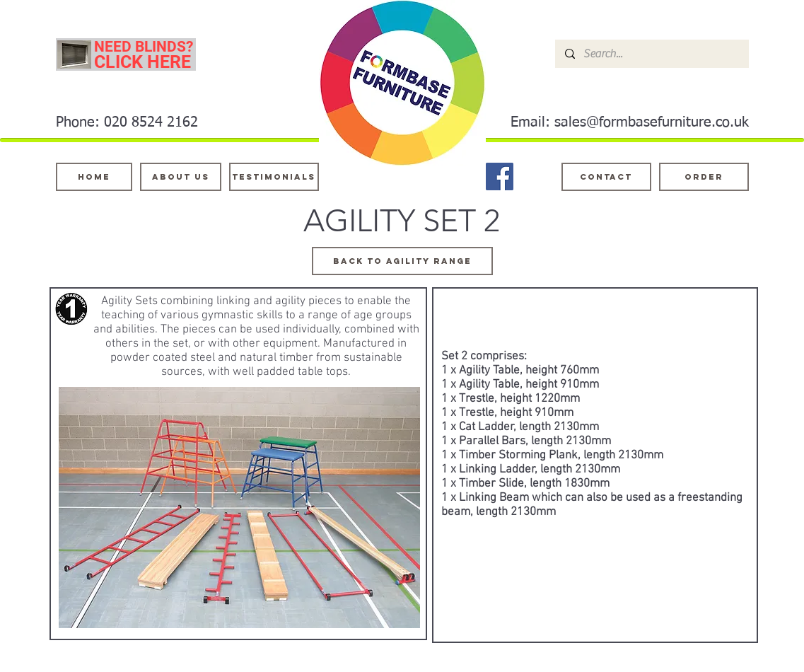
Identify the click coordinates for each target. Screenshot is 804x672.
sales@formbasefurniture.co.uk (652, 122)
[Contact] (606, 177)
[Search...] (651, 54)
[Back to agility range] (402, 261)
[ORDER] (704, 177)
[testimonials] (274, 177)
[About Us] (181, 177)
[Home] (94, 177)
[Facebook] (500, 176)
